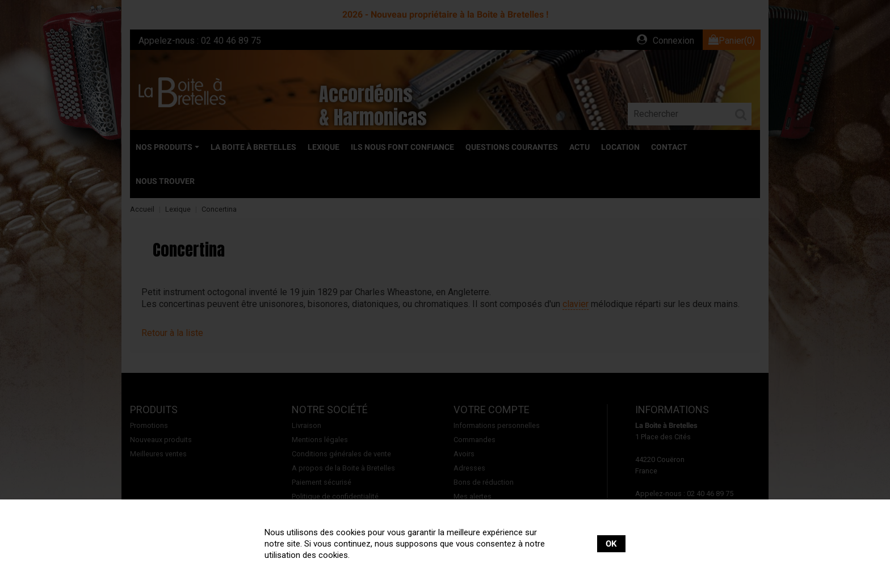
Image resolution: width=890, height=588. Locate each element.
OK (611, 544)
